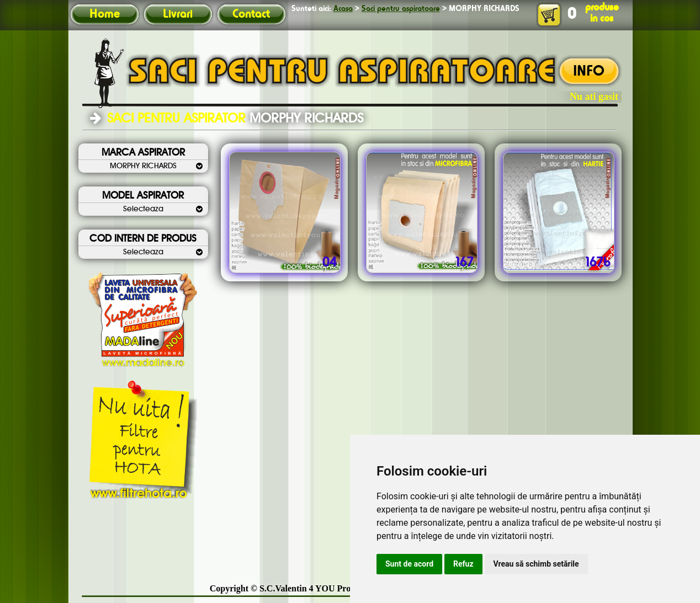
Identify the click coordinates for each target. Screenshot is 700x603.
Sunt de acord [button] (409, 564)
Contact (251, 14)
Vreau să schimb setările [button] (536, 564)
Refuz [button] (463, 564)
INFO (589, 72)
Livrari (178, 14)
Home (105, 14)
